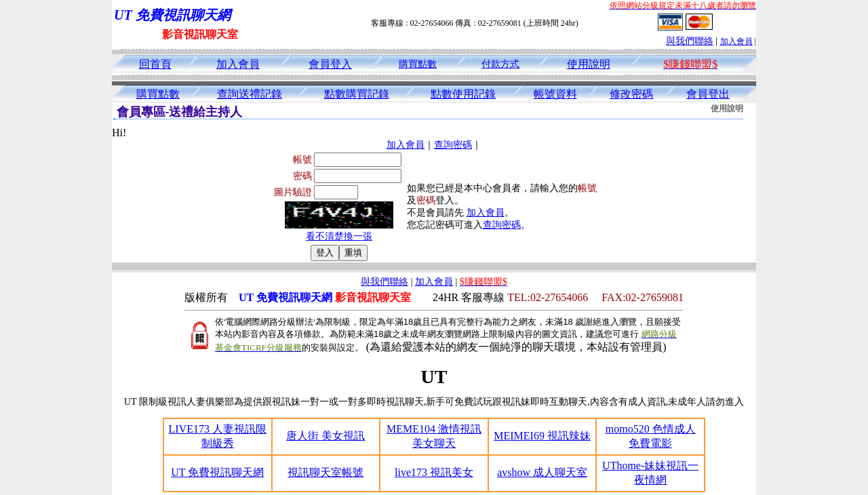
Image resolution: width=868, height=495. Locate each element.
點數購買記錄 (357, 94)
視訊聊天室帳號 (325, 472)
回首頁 (155, 64)
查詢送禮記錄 (250, 94)
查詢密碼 (453, 145)
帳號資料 (555, 94)
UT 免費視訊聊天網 (217, 472)
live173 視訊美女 (434, 472)
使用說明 (589, 64)
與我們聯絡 (690, 41)
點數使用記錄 (463, 94)
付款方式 (500, 64)
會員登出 (708, 94)
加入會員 (736, 41)
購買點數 (418, 64)
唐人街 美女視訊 (325, 436)
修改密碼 (631, 94)
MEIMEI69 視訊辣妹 (542, 436)
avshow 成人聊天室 (542, 472)
